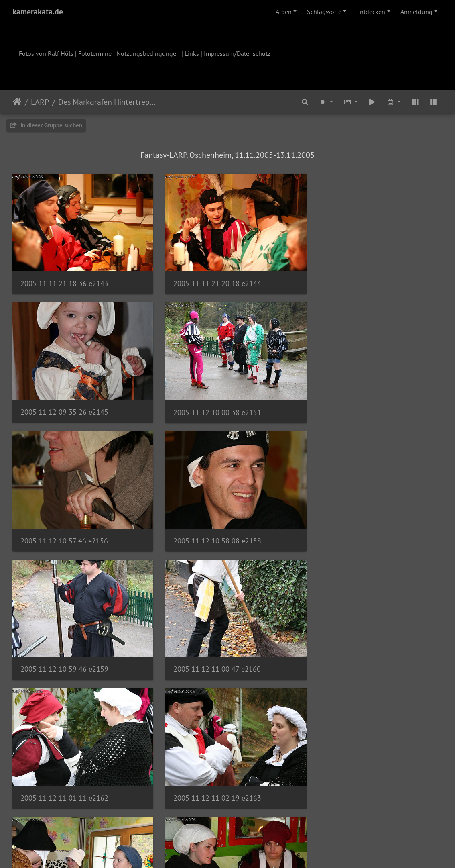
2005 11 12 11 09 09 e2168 (212, 655)
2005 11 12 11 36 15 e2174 (359, 779)
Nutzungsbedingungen (148, 53)
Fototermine (95, 53)
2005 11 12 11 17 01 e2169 (359, 655)
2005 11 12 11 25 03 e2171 (212, 779)
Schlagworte (324, 12)
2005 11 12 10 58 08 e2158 (359, 404)
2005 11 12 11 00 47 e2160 (211, 529)
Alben (284, 12)
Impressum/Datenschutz (237, 53)
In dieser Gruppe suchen (46, 125)
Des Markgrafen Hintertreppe (108, 102)
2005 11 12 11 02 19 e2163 (64, 655)
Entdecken (371, 12)
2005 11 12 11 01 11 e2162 (359, 530)
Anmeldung (416, 12)
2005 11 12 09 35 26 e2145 (359, 279)
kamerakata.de (38, 12)
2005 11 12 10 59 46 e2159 (64, 529)
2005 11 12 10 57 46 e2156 (211, 404)
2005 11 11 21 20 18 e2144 (212, 279)
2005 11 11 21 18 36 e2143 (64, 279)
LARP (40, 102)
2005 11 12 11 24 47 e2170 (64, 779)
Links (192, 53)
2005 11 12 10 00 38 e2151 (64, 405)
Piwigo (244, 851)
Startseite (17, 102)
